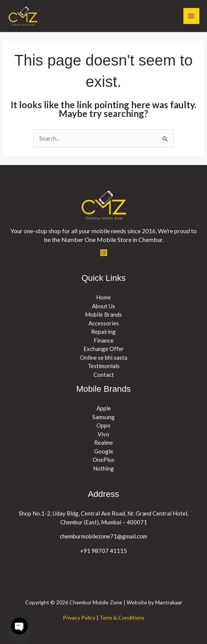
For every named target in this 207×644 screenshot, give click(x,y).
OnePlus (103, 460)
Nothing (103, 468)
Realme (103, 442)
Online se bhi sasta (104, 357)
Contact (104, 375)
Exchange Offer (104, 349)
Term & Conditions (122, 618)
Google (104, 451)
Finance (104, 340)
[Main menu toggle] (192, 16)
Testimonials (104, 366)
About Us (103, 306)
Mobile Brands (103, 314)
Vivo (103, 434)
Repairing (103, 332)
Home (103, 297)
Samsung (103, 417)
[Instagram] (104, 253)
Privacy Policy (79, 618)
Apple (104, 408)
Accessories (104, 323)
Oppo (103, 425)
